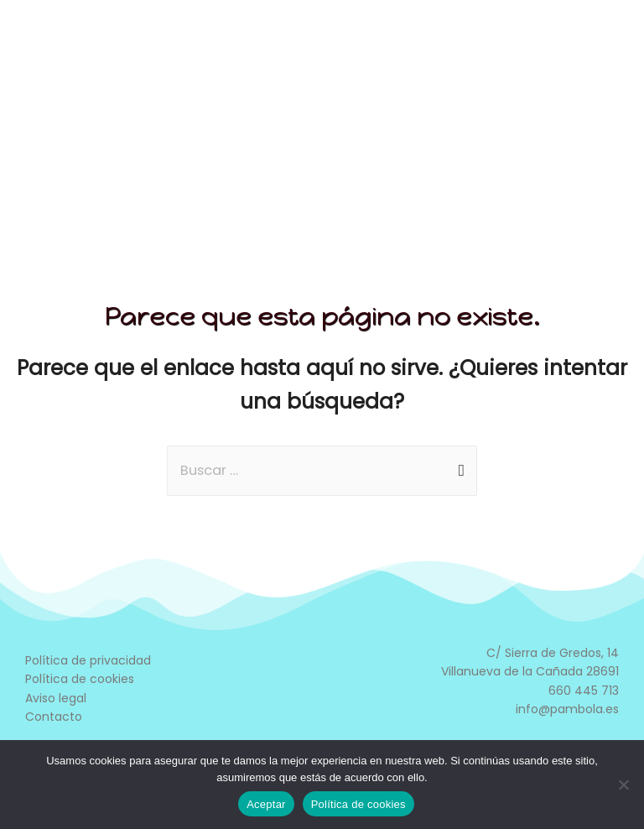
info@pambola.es (567, 709)
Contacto (54, 717)
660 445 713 (584, 691)
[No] (623, 785)
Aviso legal (56, 698)
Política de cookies (80, 679)
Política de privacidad (88, 660)
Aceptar (266, 804)
